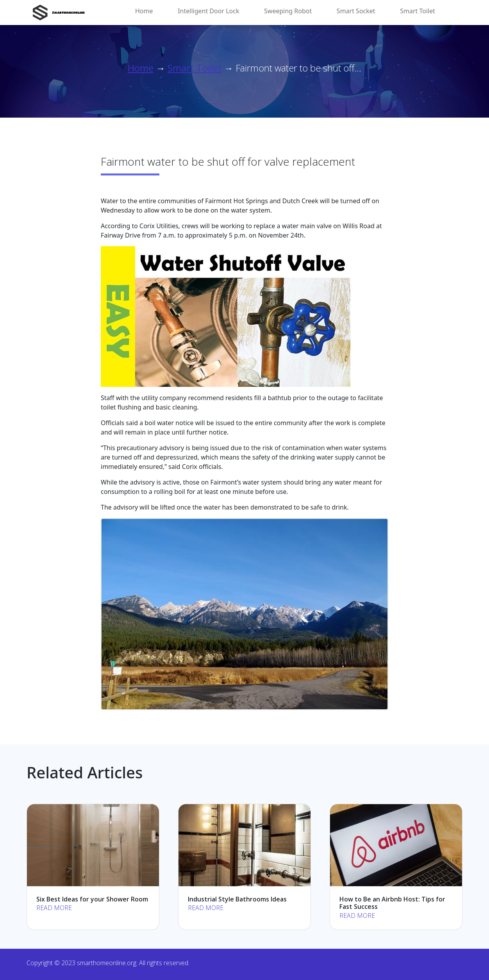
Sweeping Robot (288, 11)
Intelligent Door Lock (208, 11)
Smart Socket (356, 11)
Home (144, 11)
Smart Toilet (418, 11)
